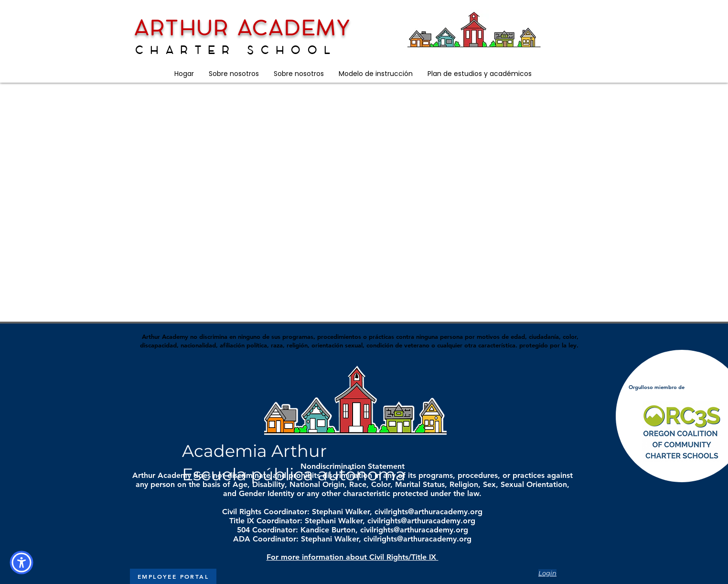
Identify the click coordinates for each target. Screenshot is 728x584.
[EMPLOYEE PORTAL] (173, 576)
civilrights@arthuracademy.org (428, 512)
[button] (234, 74)
